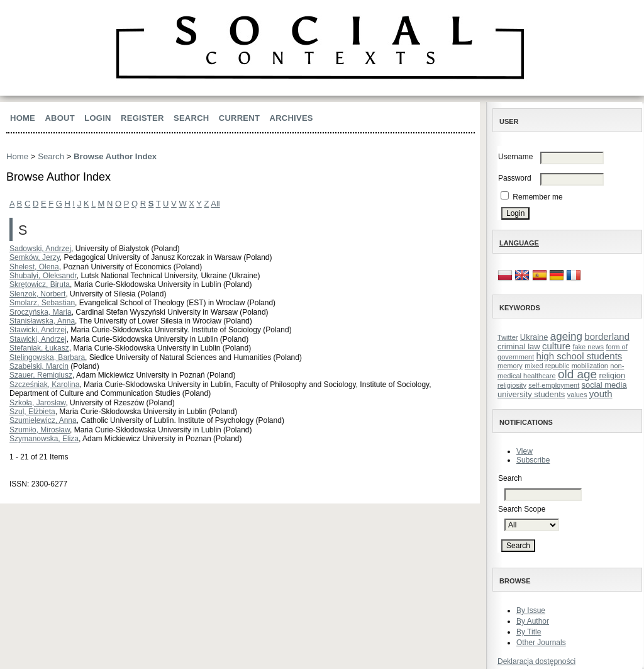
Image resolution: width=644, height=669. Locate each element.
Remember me (537, 197)
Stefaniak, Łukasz (39, 348)
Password (515, 178)
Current (239, 118)
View (525, 451)
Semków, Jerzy (35, 257)
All (215, 204)
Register (142, 118)
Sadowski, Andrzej (40, 249)
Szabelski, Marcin (39, 366)
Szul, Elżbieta (32, 412)
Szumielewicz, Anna (43, 420)
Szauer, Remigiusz (41, 375)
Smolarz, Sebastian (42, 303)
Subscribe (533, 460)
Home (23, 118)
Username (515, 157)
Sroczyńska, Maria (41, 312)
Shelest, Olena (34, 267)
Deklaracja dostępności (536, 661)
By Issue (531, 610)
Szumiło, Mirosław (40, 430)
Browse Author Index (115, 156)
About (60, 118)
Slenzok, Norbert (37, 294)
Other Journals (541, 643)
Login (97, 118)
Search (191, 118)
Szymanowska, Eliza (44, 439)
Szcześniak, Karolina (44, 385)
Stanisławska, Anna (42, 321)
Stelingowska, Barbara (47, 357)
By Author (533, 621)
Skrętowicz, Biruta (40, 284)
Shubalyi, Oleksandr (43, 276)
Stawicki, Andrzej (38, 330)
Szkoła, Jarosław (37, 403)
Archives (291, 118)
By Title (529, 632)
